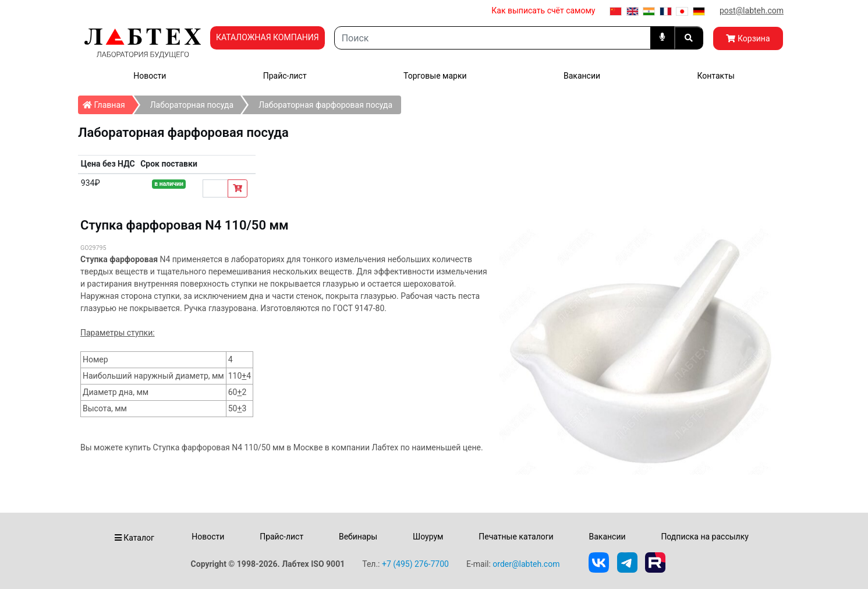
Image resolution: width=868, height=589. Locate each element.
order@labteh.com (526, 564)
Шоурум (428, 537)
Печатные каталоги (516, 537)
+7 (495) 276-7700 (415, 564)
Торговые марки (435, 76)
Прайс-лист (285, 76)
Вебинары (358, 537)
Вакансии (582, 76)
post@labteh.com (752, 10)
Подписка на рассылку (705, 537)
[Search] (493, 38)
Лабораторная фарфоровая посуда (325, 105)
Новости (150, 76)
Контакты (715, 76)
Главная (107, 103)
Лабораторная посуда (192, 105)
